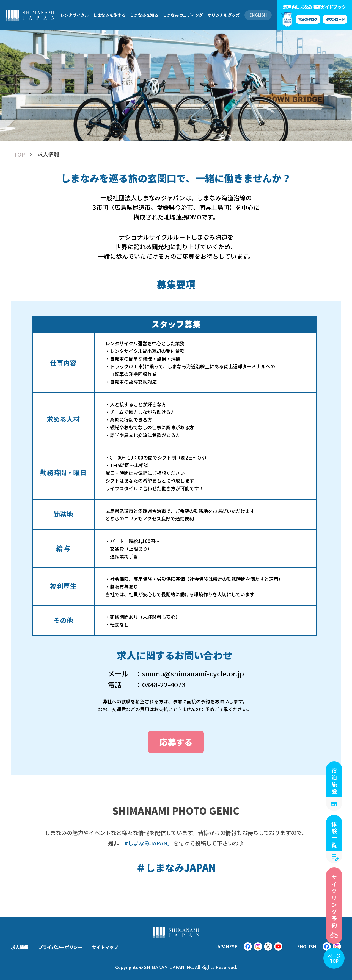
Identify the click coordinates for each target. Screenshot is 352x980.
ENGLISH (258, 15)
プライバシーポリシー (60, 947)
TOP (20, 154)
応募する (176, 742)
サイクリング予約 (334, 902)
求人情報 (20, 947)
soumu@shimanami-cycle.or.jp (193, 673)
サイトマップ (105, 947)
